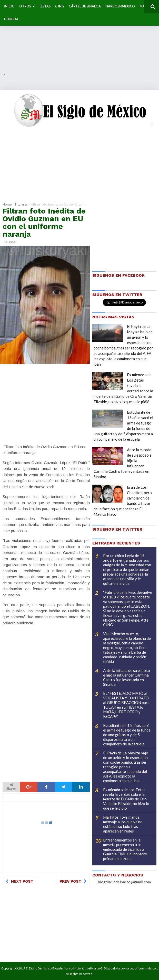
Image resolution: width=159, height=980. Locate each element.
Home (7, 204)
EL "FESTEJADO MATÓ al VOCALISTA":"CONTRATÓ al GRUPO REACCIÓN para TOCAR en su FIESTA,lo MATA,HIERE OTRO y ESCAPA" (126, 705)
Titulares (21, 204)
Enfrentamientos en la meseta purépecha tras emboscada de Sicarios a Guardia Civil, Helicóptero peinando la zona (125, 849)
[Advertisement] (79, 36)
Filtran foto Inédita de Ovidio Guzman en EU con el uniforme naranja (44, 222)
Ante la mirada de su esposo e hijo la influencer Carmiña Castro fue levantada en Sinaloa (127, 677)
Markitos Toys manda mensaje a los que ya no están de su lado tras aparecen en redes (123, 824)
